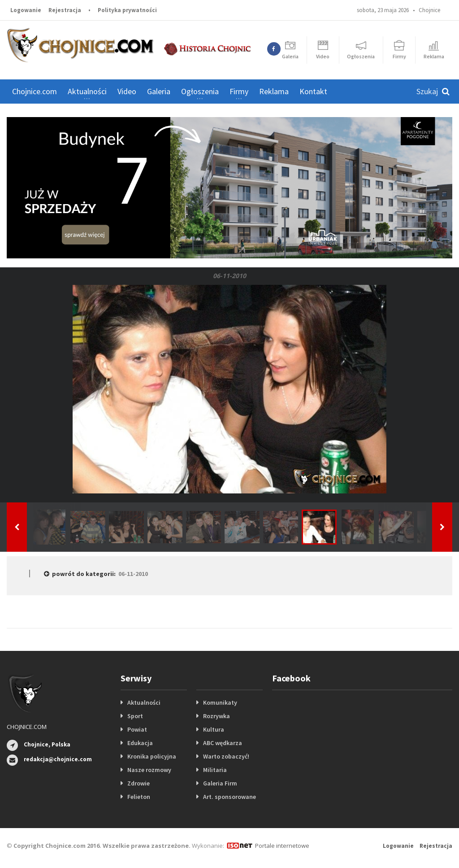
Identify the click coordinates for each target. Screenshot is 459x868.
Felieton (139, 797)
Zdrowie (139, 783)
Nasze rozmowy (149, 770)
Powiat (137, 729)
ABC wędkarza (223, 743)
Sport (135, 716)
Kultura (214, 729)
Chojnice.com (35, 91)
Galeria (159, 91)
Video (127, 91)
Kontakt (313, 91)
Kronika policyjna (152, 756)
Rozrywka (217, 716)
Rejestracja (65, 10)
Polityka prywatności (127, 10)
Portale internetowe (282, 846)
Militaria (215, 770)
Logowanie (26, 10)
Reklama (274, 91)
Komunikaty (220, 702)
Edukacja (140, 743)
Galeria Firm (220, 783)
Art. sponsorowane (229, 797)
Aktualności (144, 702)
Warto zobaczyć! (226, 756)
